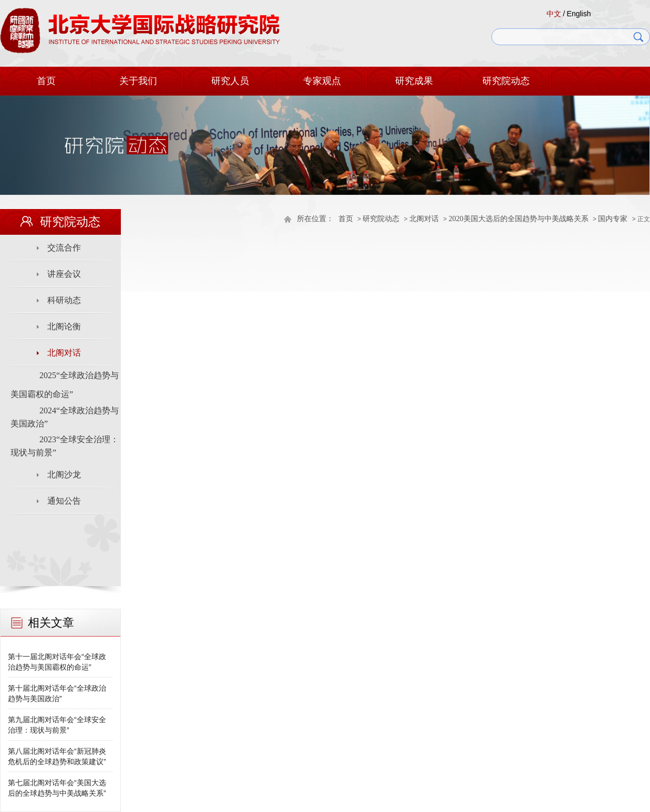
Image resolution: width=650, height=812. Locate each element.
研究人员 (230, 81)
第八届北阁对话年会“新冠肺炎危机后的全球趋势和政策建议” (57, 756)
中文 (554, 14)
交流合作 (64, 248)
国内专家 (613, 219)
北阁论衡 (64, 326)
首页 (46, 81)
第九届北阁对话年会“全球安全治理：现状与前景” (57, 725)
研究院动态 (506, 81)
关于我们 (138, 81)
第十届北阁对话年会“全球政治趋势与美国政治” (57, 693)
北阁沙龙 (64, 475)
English (579, 14)
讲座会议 (64, 274)
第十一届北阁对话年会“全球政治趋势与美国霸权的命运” (57, 662)
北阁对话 (424, 219)
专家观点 (322, 81)
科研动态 (64, 300)
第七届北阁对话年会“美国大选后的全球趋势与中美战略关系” (57, 788)
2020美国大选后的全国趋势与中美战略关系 (519, 219)
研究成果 (414, 81)
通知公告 (64, 501)
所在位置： (315, 219)
